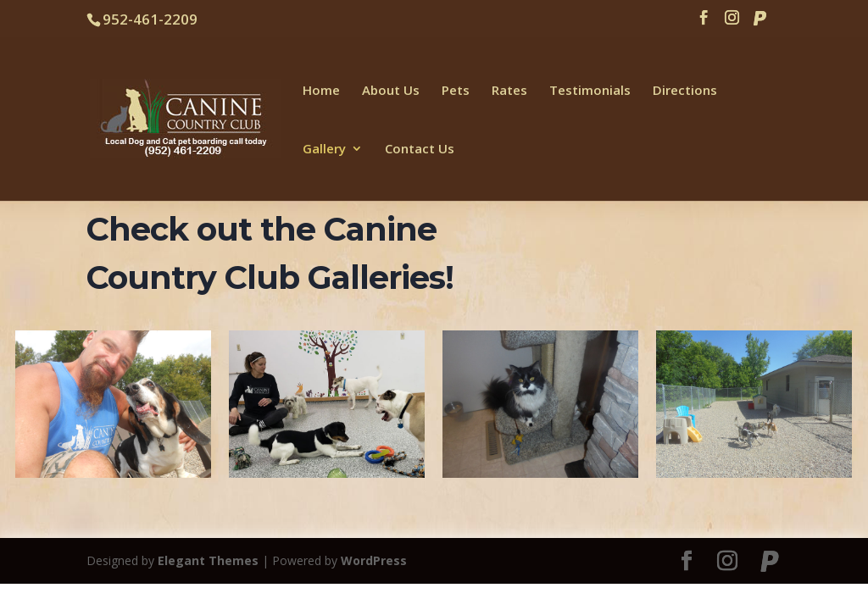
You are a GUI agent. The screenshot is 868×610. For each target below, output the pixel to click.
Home (321, 91)
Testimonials (590, 91)
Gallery (324, 150)
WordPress (374, 560)
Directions (685, 91)
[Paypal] (759, 23)
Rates (509, 91)
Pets (456, 91)
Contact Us (420, 150)
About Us (391, 91)
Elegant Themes (208, 560)
